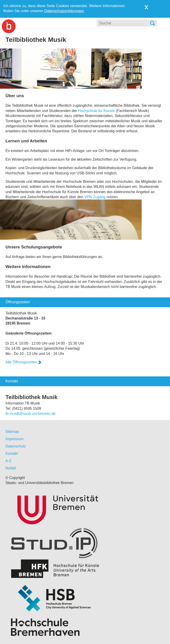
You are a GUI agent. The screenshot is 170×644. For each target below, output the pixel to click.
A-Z (8, 461)
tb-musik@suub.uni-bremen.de (31, 414)
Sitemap (12, 432)
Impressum (15, 439)
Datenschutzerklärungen (64, 11)
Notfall (11, 468)
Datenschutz (16, 446)
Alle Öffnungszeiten (24, 362)
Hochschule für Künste (97, 111)
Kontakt (12, 454)
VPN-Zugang (95, 197)
